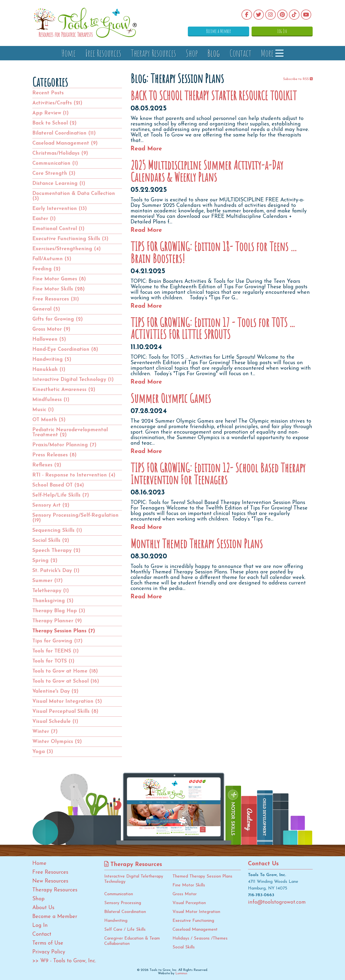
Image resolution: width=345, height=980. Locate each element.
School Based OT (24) (58, 485)
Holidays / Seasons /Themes (200, 938)
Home (69, 53)
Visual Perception (189, 903)
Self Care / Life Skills (125, 930)
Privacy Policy (49, 952)
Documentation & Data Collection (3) (74, 196)
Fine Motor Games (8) (59, 279)
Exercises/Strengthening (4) (67, 249)
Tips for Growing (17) (57, 641)
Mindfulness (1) (51, 400)
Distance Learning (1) (59, 184)
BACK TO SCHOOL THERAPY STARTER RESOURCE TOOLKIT (214, 96)
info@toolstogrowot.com (277, 902)
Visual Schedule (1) (55, 722)
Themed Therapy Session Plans (202, 876)
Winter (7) (45, 732)
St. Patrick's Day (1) (56, 571)
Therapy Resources (153, 53)
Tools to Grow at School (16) (66, 681)
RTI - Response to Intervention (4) (74, 475)
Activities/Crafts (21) (57, 103)
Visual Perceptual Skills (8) (65, 711)
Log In (289, 31)
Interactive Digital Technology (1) (73, 380)
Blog (214, 53)
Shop (192, 53)
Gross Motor (185, 894)
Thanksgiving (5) (53, 601)
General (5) (46, 309)
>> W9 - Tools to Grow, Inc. (64, 961)
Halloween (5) (49, 339)
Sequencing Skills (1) (57, 530)
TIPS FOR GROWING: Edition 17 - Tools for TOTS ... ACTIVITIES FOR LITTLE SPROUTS (213, 328)
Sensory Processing (123, 903)
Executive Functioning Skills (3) (70, 239)
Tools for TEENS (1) (56, 651)
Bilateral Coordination (125, 912)
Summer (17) (48, 581)
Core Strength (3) (54, 173)
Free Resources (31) (56, 299)
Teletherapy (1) (51, 591)
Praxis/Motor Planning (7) (64, 445)
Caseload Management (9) (65, 143)
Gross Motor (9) (51, 329)
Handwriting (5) (52, 360)
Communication (119, 894)
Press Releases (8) (55, 455)
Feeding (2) (46, 269)
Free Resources (103, 53)
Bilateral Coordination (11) (64, 133)
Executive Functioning (193, 921)
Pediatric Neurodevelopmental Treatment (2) (70, 432)
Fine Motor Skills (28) (59, 289)
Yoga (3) (43, 752)
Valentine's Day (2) (55, 691)
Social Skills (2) (51, 541)
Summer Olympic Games (171, 398)
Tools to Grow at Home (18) (65, 671)
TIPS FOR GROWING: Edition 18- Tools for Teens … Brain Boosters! (214, 252)
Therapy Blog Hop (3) (59, 611)
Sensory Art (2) (51, 505)
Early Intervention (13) (60, 209)
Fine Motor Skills (189, 885)
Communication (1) (55, 163)
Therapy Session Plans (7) (64, 631)
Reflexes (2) (47, 465)
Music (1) (43, 410)
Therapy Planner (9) (57, 621)
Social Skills (184, 947)
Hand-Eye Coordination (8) (65, 349)
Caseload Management (195, 930)
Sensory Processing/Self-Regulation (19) (75, 518)
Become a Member (238, 31)
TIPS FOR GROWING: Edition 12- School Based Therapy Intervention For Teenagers (218, 474)
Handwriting (116, 921)
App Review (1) (51, 113)
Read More (146, 149)
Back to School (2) (55, 123)
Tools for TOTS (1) (53, 661)
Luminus (181, 973)
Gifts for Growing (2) (58, 319)
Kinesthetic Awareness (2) (64, 390)
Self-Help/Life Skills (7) (61, 495)
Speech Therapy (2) (56, 551)
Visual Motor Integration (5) (67, 701)
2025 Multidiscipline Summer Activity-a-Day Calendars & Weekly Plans (207, 171)
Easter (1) (44, 219)
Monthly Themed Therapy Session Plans (197, 544)
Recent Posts (48, 93)
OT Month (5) (49, 420)
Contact (240, 53)
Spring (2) (45, 561)
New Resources (50, 881)
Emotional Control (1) (58, 229)
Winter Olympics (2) (57, 742)
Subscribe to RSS (298, 79)
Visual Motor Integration (196, 912)
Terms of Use (48, 943)
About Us (43, 908)
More (272, 53)
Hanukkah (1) (49, 370)
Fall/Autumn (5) (52, 259)
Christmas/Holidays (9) (60, 153)
